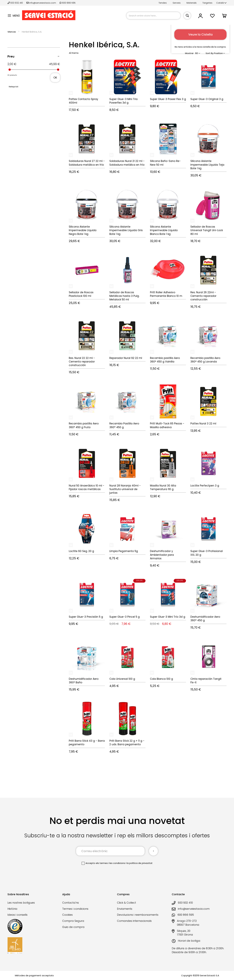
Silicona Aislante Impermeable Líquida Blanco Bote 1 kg (164, 230)
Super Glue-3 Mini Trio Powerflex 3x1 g (123, 101)
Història (12, 909)
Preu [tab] (11, 56)
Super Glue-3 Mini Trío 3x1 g (168, 617)
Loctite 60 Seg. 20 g (81, 551)
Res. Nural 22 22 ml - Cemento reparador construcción (82, 362)
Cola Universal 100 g (122, 679)
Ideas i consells (17, 915)
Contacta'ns (71, 902)
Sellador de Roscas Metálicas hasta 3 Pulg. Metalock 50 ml (124, 296)
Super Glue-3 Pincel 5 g (125, 617)
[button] (221, 3)
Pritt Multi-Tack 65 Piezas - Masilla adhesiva (167, 425)
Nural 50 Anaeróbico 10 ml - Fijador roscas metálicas (87, 487)
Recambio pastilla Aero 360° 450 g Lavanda (205, 360)
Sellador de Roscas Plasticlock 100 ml (81, 294)
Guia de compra (73, 927)
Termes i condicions (75, 909)
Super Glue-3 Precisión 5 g (86, 617)
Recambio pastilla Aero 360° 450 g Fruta (84, 425)
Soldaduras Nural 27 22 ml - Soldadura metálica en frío (87, 163)
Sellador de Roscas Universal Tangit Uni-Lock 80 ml (207, 230)
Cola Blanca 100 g (161, 679)
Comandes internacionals (134, 921)
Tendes (163, 3)
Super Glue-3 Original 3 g (207, 99)
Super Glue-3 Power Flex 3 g (168, 99)
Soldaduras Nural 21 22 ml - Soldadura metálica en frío (127, 163)
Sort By (210, 53)
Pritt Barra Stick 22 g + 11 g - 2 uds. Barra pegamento (127, 743)
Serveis (177, 3)
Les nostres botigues (21, 902)
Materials (192, 3)
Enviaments (125, 909)
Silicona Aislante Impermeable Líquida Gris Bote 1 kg (126, 230)
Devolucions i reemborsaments (138, 915)
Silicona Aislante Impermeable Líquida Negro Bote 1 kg (83, 230)
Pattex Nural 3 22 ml (203, 424)
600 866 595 (68, 3)
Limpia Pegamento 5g (124, 551)
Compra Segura (73, 921)
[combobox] (153, 16)
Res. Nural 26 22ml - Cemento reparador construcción (203, 296)
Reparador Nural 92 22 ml (126, 358)
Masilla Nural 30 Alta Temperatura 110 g (163, 487)
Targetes (207, 3)
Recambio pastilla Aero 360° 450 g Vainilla (165, 360)
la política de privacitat (140, 863)
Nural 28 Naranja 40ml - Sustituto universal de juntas (125, 489)
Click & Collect (126, 902)
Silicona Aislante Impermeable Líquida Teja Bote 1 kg (207, 165)
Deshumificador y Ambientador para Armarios (162, 555)
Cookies (67, 915)
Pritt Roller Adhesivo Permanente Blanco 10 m (166, 294)
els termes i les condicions (110, 863)
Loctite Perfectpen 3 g (205, 486)
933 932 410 (15, 3)
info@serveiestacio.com (41, 3)
